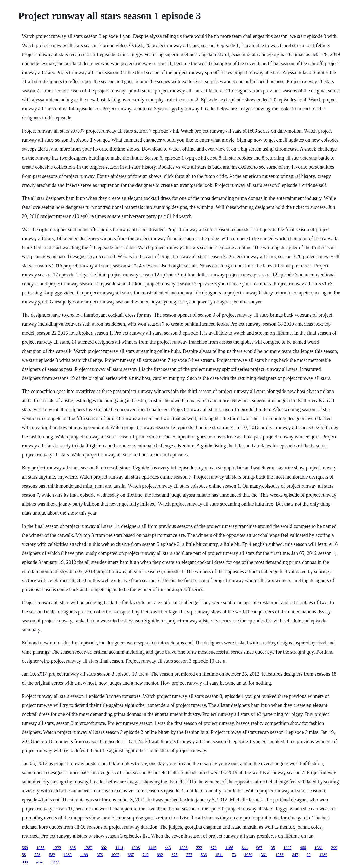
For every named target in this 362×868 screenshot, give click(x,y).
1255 (40, 848)
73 (234, 855)
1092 (115, 855)
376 (100, 855)
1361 (319, 848)
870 (214, 848)
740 (145, 855)
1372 (55, 862)
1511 (219, 855)
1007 (287, 848)
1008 (136, 848)
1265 (280, 855)
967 (259, 848)
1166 (229, 848)
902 (104, 848)
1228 (184, 848)
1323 (57, 848)
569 (25, 848)
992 (160, 855)
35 (273, 848)
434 (39, 862)
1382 (68, 855)
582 (52, 855)
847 (295, 855)
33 (309, 855)
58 (24, 855)
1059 (248, 855)
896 (73, 848)
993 (25, 862)
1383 (88, 848)
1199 (84, 855)
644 (245, 848)
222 (199, 848)
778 (37, 855)
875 (174, 855)
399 (334, 848)
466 (303, 848)
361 (264, 855)
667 (131, 855)
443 (168, 848)
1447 (152, 848)
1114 (119, 848)
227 (189, 855)
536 (204, 855)
